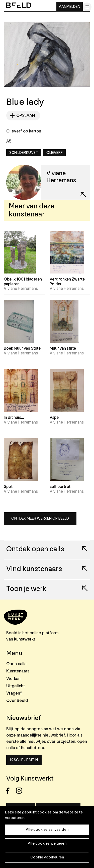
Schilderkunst (24, 153)
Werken (13, 679)
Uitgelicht (16, 686)
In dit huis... (14, 418)
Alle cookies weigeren (47, 843)
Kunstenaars (18, 671)
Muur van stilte (63, 348)
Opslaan (26, 116)
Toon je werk (26, 589)
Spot (8, 487)
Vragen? (14, 693)
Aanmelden (70, 7)
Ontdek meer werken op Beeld (40, 518)
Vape (54, 418)
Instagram (20, 791)
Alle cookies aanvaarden (47, 830)
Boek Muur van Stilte (22, 348)
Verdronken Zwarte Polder (67, 282)
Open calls (16, 664)
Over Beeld (17, 700)
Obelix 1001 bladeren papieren (23, 282)
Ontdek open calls (35, 549)
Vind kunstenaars (34, 569)
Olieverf (55, 153)
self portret (60, 487)
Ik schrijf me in (24, 760)
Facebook (11, 791)
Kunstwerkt (25, 639)
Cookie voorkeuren (47, 857)
